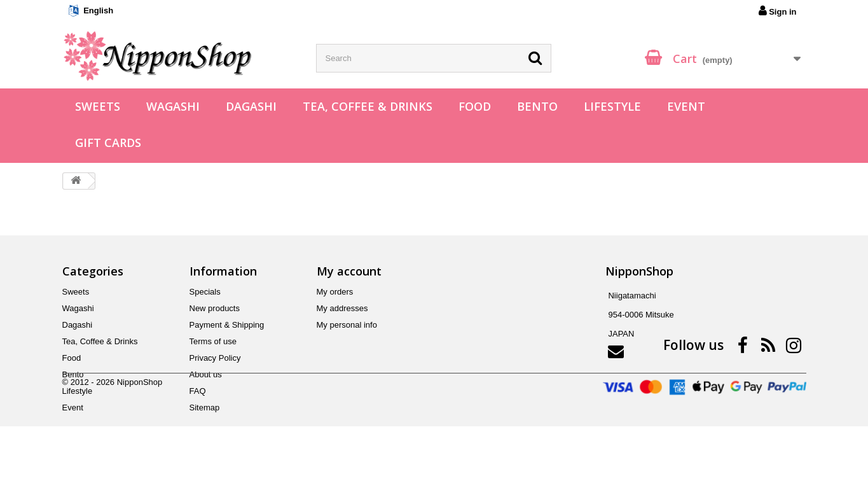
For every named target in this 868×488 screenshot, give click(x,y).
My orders (335, 292)
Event (686, 106)
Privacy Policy (215, 358)
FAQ (198, 391)
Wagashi (173, 106)
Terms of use (213, 341)
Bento (537, 106)
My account (349, 271)
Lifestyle (612, 106)
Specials (205, 292)
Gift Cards (108, 143)
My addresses (342, 308)
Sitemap (205, 408)
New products (215, 308)
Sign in (778, 11)
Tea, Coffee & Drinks (368, 106)
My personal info (347, 325)
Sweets (98, 106)
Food (475, 106)
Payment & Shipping (227, 325)
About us (206, 374)
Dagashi (251, 106)
